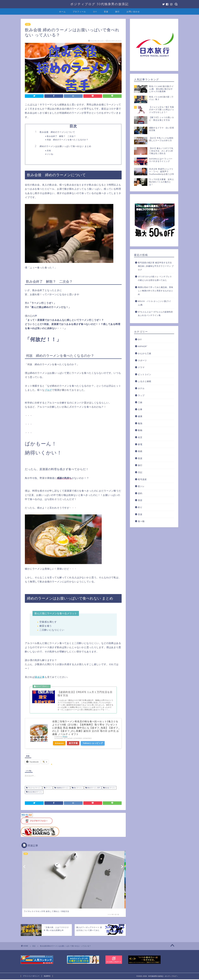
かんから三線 (145, 353)
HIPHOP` (143, 346)
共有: (49, 151)
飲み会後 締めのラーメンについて (57, 132)
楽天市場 (75, 744)
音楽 (106, 12)
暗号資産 (142, 479)
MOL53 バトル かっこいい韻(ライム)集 (155, 303)
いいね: (50, 154)
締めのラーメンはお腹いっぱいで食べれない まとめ (65, 146)
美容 (140, 500)
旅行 (117, 12)
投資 (140, 458)
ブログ (48, 390)
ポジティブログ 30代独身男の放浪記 (99, 4)
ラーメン (48, 789)
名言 (140, 437)
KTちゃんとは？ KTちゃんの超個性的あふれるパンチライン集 (155, 314)
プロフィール (79, 12)
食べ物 (141, 521)
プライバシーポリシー (31, 977)
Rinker (65, 737)
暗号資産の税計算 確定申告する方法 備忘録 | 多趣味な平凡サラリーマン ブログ (156, 266)
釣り (140, 507)
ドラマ (141, 367)
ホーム (62, 12)
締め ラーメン (78, 789)
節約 (140, 493)
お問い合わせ (133, 12)
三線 (140, 402)
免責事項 (47, 977)
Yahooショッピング (96, 744)
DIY (95, 12)
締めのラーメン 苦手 (93, 789)
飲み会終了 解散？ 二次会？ (61, 136)
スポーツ (142, 360)
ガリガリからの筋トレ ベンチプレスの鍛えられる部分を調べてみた (155, 278)
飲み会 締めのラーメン (35, 793)
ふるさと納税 (145, 381)
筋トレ (141, 486)
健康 (140, 416)
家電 (140, 444)
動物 (140, 430)
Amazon (60, 744)
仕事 (140, 409)
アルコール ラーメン (34, 789)
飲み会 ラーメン (110, 789)
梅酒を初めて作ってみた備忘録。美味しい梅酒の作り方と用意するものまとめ (156, 291)
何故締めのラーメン (62, 789)
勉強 (140, 423)
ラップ (141, 395)
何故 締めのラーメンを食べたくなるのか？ (68, 140)
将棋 (140, 451)
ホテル (141, 388)
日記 (28, 24)
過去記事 (40, 677)
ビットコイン (145, 374)
